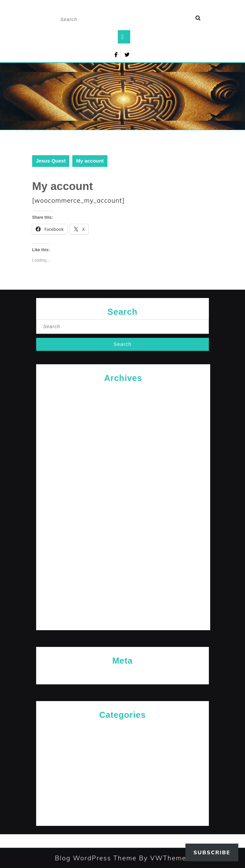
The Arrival (122, 804)
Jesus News (122, 750)
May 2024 (123, 543)
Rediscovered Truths (122, 783)
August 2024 (123, 511)
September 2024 (123, 500)
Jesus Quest (51, 161)
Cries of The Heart (122, 728)
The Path (123, 815)
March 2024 (123, 565)
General (122, 739)
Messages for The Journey (122, 771)
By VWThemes (163, 858)
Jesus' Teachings (122, 761)
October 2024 (123, 489)
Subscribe (212, 852)
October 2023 (123, 619)
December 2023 (123, 598)
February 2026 (123, 402)
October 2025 (123, 424)
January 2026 (123, 413)
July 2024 (123, 522)
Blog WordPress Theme (96, 858)
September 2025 (123, 435)
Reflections (122, 793)
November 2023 (123, 609)
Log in (122, 674)
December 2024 (123, 467)
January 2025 (123, 456)
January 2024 (123, 587)
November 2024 (123, 478)
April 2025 (123, 445)
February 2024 (123, 576)
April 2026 (123, 391)
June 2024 (123, 532)
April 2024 (123, 554)
